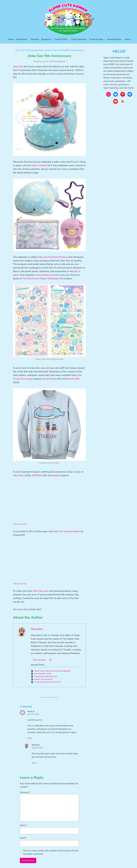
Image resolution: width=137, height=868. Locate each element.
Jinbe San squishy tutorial (67, 531)
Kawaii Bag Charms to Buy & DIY (48, 682)
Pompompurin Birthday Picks (46, 676)
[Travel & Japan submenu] (104, 39)
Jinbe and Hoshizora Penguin (53, 257)
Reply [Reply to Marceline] (34, 763)
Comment (25, 792)
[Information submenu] (28, 39)
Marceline (61, 61)
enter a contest (39, 165)
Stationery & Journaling (71, 50)
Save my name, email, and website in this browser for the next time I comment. (51, 852)
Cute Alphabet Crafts (43, 674)
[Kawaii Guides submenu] (122, 39)
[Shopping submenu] (52, 39)
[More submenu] (131, 39)
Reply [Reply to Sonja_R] (30, 738)
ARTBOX (37, 475)
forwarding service (47, 275)
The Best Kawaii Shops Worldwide (41, 278)
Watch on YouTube (20, 524)
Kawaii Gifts (73, 379)
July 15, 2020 (33, 714)
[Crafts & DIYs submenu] (69, 39)
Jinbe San (18, 67)
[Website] (51, 660)
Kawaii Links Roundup (43, 679)
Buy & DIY (20, 50)
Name (23, 825)
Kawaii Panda (49, 379)
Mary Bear (18, 475)
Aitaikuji (56, 475)
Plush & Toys (51, 50)
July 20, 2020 (37, 748)
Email (23, 838)
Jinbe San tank (40, 591)
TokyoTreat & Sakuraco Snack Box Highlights (52, 671)
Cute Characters (34, 50)
